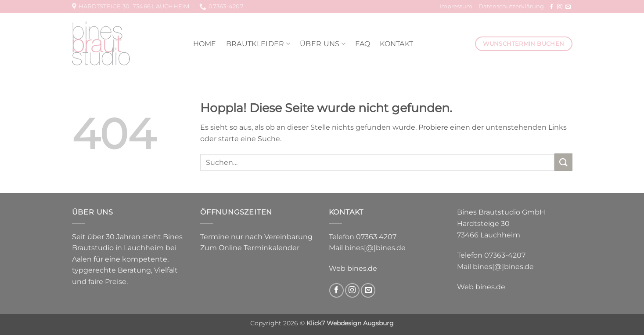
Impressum (456, 6)
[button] (19, 316)
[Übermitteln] (563, 162)
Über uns (323, 44)
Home (205, 44)
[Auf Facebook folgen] (551, 7)
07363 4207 (376, 237)
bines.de (362, 268)
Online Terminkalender (259, 248)
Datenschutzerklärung (511, 6)
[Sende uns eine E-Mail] (568, 7)
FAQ (363, 44)
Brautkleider (258, 44)
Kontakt (396, 44)
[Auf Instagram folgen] (560, 7)
